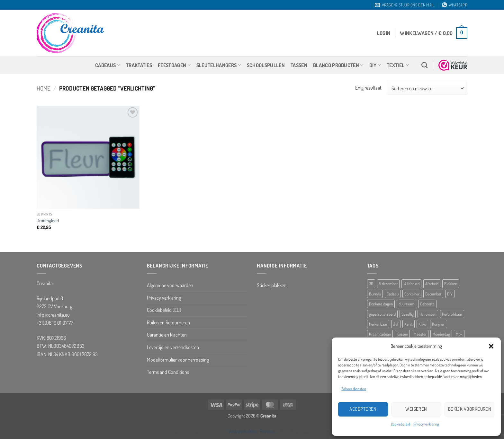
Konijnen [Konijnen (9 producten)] (439, 324)
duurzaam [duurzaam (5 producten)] (406, 304)
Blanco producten (338, 65)
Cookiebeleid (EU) (164, 310)
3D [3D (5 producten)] (371, 284)
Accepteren (363, 409)
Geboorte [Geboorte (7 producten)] (427, 304)
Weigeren (416, 409)
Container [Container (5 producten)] (412, 294)
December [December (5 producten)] (433, 294)
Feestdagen (174, 65)
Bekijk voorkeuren (470, 409)
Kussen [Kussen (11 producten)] (402, 334)
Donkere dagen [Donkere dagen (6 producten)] (381, 304)
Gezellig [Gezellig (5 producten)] (408, 314)
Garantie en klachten (167, 335)
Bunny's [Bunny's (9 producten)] (375, 294)
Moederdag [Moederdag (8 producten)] (441, 334)
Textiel (398, 65)
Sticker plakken (272, 285)
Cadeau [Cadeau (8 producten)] (393, 294)
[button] (491, 346)
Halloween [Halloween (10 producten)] (428, 314)
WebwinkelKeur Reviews (252, 431)
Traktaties (139, 65)
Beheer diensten (354, 389)
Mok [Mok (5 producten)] (459, 334)
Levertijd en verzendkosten (173, 347)
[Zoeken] (424, 65)
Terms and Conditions (168, 372)
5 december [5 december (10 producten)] (388, 284)
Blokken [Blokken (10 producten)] (451, 284)
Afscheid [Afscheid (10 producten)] (432, 284)
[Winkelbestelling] (428, 88)
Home (43, 88)
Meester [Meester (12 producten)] (420, 334)
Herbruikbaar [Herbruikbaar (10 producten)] (452, 314)
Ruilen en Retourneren (168, 322)
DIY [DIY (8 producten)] (450, 294)
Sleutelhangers (219, 65)
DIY (375, 65)
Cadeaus (108, 65)
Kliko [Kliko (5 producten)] (422, 324)
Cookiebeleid (401, 424)
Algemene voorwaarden (170, 285)
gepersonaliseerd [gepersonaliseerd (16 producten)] (382, 314)
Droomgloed (48, 220)
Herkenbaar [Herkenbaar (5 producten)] (378, 324)
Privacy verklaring (426, 424)
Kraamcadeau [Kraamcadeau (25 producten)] (380, 334)
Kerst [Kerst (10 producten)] (409, 324)
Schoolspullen (266, 65)
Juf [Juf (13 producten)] (396, 324)
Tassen (299, 65)
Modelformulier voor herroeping (178, 360)
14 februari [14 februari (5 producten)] (411, 284)
